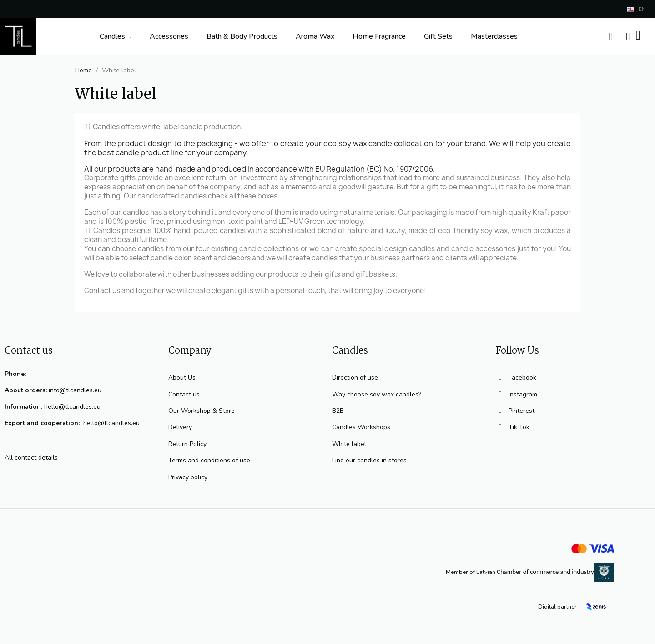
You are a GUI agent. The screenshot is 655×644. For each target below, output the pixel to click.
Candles (116, 36)
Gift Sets (438, 36)
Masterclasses (494, 36)
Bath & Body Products (242, 36)
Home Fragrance (379, 36)
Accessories (169, 36)
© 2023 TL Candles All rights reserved (327, 524)
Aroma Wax (315, 36)
